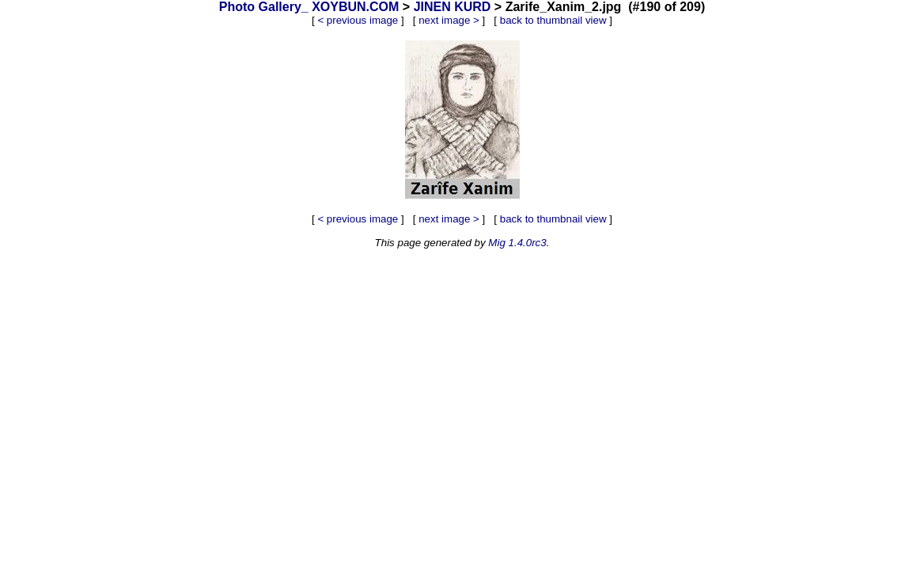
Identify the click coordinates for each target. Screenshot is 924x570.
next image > (449, 20)
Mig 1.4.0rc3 (517, 243)
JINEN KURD (453, 7)
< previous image (358, 20)
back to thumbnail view (553, 20)
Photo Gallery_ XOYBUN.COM (309, 7)
